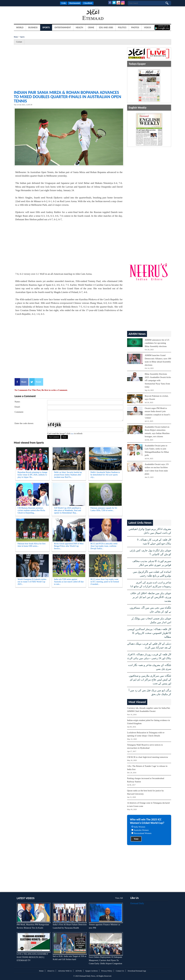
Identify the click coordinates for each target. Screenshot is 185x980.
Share (24, 382)
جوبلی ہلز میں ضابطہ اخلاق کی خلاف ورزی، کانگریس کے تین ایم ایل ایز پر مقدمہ (151, 597)
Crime (91, 27)
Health (79, 27)
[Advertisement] (37, 15)
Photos (135, 27)
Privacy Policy (107, 971)
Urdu (64, 3)
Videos (148, 27)
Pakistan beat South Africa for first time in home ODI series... (32, 545)
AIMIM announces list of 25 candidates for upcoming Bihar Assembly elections (157, 343)
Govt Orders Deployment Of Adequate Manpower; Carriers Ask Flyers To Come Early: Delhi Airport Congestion (106, 960)
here (72, 434)
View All (119, 898)
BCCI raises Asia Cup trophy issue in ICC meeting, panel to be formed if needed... (105, 582)
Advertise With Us (65, 971)
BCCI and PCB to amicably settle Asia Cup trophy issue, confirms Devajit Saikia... (104, 546)
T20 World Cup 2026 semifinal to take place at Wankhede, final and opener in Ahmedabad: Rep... (68, 510)
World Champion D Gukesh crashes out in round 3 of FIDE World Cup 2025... (32, 582)
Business (33, 27)
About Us (51, 971)
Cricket (19, 42)
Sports (46, 27)
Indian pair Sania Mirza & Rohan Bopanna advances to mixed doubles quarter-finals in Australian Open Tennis (67, 97)
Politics (122, 27)
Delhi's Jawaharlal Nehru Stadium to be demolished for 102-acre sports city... (105, 475)
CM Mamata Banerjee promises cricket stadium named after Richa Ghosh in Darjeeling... (31, 510)
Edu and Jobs (106, 27)
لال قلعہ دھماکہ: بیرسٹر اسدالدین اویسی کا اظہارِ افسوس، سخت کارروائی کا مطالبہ (149, 633)
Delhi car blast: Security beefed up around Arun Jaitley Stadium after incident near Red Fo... (68, 475)
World (20, 27)
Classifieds (88, 3)
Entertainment (63, 27)
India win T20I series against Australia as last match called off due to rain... (69, 582)
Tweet (38, 382)
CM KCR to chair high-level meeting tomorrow (148, 757)
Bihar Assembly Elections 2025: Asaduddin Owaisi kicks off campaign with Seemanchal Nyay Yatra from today (158, 380)
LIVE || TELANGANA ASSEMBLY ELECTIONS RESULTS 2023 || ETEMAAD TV (32, 957)
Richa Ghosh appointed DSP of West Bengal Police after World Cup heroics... (69, 546)
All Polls (79, 971)
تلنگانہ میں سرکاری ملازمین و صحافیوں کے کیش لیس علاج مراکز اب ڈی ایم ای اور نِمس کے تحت (150, 680)
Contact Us (120, 971)
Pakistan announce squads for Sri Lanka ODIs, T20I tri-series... (104, 509)
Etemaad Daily (137, 903)
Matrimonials (75, 3)
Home (16, 37)
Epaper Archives (92, 971)
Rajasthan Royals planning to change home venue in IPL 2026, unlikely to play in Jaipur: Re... (32, 475)
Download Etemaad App (137, 971)
